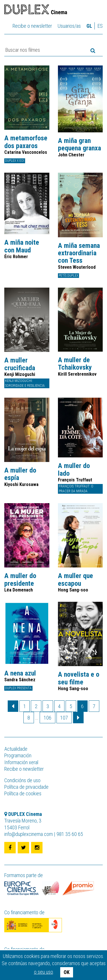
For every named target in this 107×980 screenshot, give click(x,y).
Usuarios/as (69, 26)
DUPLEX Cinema (36, 10)
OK (67, 972)
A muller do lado (74, 470)
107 (64, 718)
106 (48, 718)
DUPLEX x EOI (15, 161)
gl (89, 26)
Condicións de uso (22, 780)
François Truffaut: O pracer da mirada (76, 489)
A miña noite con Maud (22, 246)
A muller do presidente (20, 580)
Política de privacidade (26, 787)
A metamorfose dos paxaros (26, 142)
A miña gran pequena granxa (79, 145)
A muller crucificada (20, 364)
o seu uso (44, 972)
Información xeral (21, 762)
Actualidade (16, 749)
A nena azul (20, 673)
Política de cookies (23, 793)
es (100, 26)
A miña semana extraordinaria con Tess (79, 253)
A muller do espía (20, 474)
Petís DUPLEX (68, 276)
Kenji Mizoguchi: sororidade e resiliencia (25, 383)
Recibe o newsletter (32, 26)
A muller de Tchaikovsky (75, 364)
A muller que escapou (75, 580)
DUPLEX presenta (18, 688)
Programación (18, 755)
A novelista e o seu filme (79, 678)
